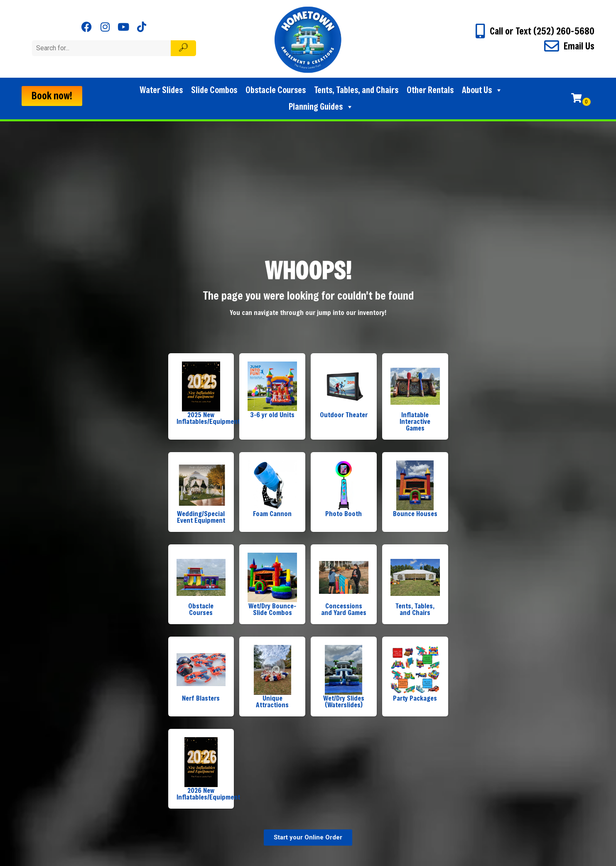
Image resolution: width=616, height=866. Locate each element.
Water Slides (161, 90)
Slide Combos (214, 90)
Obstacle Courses (276, 90)
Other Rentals (430, 90)
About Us (482, 90)
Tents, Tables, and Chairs (356, 90)
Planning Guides (321, 107)
